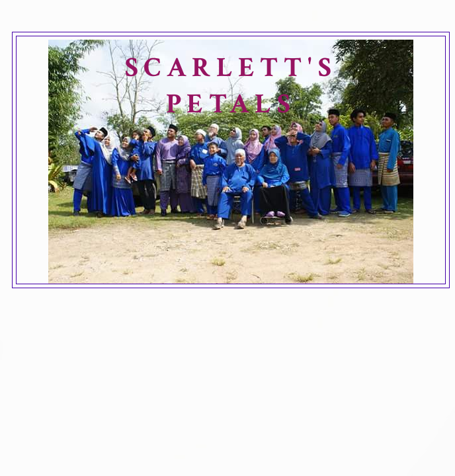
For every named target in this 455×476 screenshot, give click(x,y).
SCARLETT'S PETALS (231, 86)
